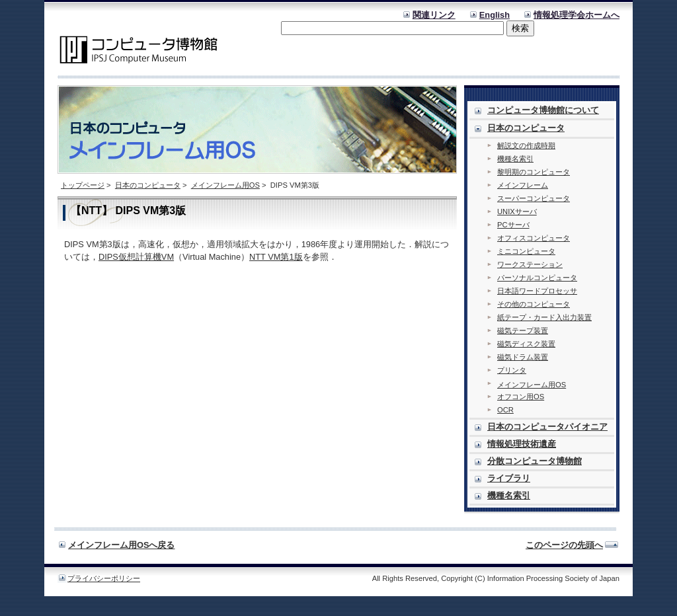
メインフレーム (523, 185)
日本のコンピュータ (148, 185)
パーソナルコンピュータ (537, 278)
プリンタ (512, 370)
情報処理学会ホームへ (577, 15)
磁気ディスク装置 (526, 344)
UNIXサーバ (517, 212)
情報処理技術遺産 (522, 444)
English (495, 15)
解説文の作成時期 (526, 145)
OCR (505, 410)
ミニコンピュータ (526, 251)
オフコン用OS (521, 397)
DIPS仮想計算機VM (136, 257)
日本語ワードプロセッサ (537, 291)
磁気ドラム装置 (523, 357)
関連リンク (434, 15)
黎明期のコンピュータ (534, 172)
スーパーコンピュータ (534, 198)
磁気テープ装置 (523, 330)
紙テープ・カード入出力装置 (544, 317)
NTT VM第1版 (276, 257)
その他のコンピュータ (534, 304)
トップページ (83, 185)
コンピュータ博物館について (543, 110)
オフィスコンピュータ (534, 238)
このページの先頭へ (564, 545)
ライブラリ (509, 478)
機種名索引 (515, 159)
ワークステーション (530, 264)
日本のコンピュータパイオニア (547, 427)
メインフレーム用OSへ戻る (122, 545)
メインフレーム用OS (225, 185)
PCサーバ (513, 225)
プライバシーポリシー (104, 578)
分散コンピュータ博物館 (535, 461)
